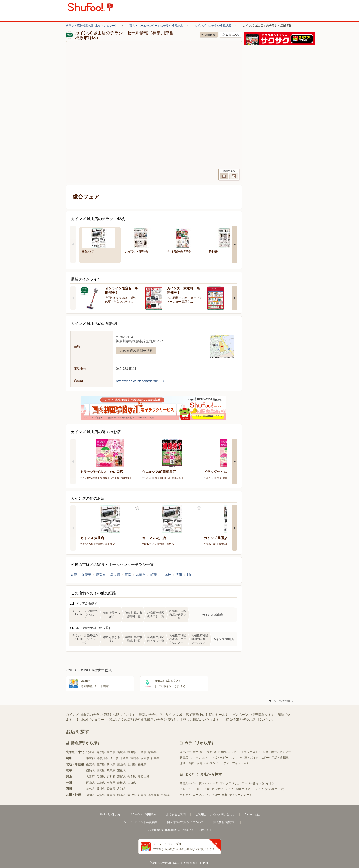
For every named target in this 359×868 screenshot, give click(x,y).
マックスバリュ (230, 783)
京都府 (111, 777)
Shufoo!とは (252, 814)
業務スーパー (188, 783)
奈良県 (132, 777)
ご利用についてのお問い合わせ (215, 814)
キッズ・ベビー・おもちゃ (226, 758)
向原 (74, 575)
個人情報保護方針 (224, 822)
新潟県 (111, 764)
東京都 (90, 758)
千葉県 (124, 758)
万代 (207, 789)
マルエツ (217, 789)
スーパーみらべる (253, 783)
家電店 (184, 758)
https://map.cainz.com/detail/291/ (140, 381)
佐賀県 (101, 795)
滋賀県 (121, 777)
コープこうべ (201, 795)
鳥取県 (111, 783)
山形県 (142, 752)
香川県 (101, 789)
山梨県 (90, 764)
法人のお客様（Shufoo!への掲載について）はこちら (179, 830)
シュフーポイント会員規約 (140, 822)
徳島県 (90, 789)
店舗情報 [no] (209, 35)
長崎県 (111, 795)
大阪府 (90, 777)
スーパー (185, 752)
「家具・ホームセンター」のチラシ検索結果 (155, 26)
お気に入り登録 (137, 508)
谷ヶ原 (115, 575)
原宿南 (101, 575)
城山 (190, 575)
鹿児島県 (154, 795)
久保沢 (86, 575)
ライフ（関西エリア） (239, 789)
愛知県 (90, 771)
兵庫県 (101, 777)
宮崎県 (142, 795)
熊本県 (121, 795)
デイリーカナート (241, 795)
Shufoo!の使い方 (110, 814)
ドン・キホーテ (208, 783)
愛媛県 (111, 789)
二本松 (166, 575)
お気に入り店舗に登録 (230, 35)
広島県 (101, 783)
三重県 (121, 771)
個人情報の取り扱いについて (185, 822)
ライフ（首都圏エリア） (270, 789)
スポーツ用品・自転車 (274, 758)
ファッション (198, 758)
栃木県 (145, 758)
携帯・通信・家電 (191, 763)
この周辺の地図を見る (136, 350)
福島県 (152, 752)
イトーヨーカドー (191, 789)
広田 (179, 575)
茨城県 (135, 758)
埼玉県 (114, 758)
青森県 (101, 752)
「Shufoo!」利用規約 (143, 814)
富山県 (121, 764)
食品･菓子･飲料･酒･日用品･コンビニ (216, 752)
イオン (270, 783)
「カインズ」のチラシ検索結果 (211, 26)
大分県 (132, 795)
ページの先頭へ (281, 701)
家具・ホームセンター (277, 752)
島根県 (121, 783)
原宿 (128, 575)
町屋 (154, 575)
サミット (185, 795)
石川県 (132, 764)
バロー (216, 795)
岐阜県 (111, 771)
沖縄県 (166, 795)
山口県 (132, 783)
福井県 (142, 764)
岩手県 (111, 752)
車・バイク (251, 758)
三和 (225, 795)
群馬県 (155, 758)
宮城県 (121, 752)
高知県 (121, 789)
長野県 (101, 764)
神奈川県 (102, 758)
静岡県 (101, 771)
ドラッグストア (251, 752)
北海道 (90, 752)
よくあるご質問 (176, 814)
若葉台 (141, 575)
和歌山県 (143, 777)
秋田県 (132, 752)
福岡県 (90, 795)
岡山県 (90, 783)
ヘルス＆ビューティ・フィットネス (227, 763)
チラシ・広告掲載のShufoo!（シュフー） (92, 26)
